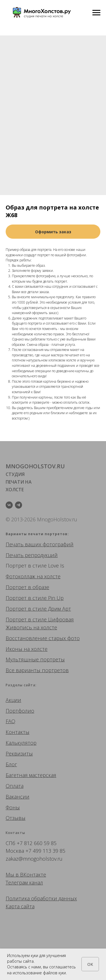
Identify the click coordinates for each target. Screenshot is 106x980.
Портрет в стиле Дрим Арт (38, 609)
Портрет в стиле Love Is (35, 566)
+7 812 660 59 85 (37, 843)
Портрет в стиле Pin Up (35, 598)
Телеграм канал (24, 882)
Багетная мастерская (31, 775)
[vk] (9, 505)
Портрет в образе (27, 587)
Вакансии (18, 797)
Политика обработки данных (41, 898)
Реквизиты (19, 753)
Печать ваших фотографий (40, 544)
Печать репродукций (32, 555)
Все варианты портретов (37, 670)
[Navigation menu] (96, 13)
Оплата (15, 786)
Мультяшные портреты (35, 659)
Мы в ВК (16, 875)
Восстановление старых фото (43, 638)
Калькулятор (21, 743)
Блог (11, 764)
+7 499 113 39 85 (45, 851)
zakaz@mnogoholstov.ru (34, 859)
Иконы (14, 649)
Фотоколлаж (20, 576)
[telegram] (19, 505)
